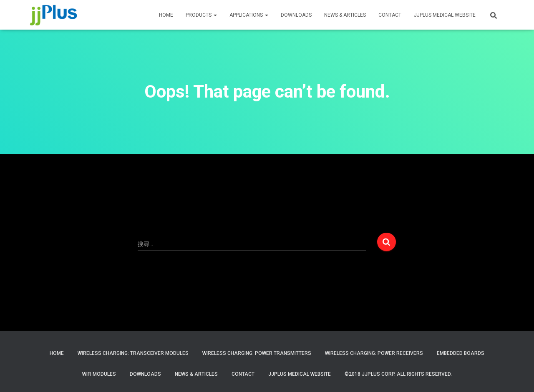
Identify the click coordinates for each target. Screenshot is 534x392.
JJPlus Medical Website (300, 374)
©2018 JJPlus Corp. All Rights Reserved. (398, 374)
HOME (166, 15)
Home (57, 353)
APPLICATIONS (249, 15)
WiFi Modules (99, 374)
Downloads (296, 15)
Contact (243, 374)
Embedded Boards (461, 353)
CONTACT (390, 15)
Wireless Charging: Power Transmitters (257, 353)
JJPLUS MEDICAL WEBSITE (445, 15)
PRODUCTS (201, 15)
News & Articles (345, 15)
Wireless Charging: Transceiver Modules (133, 353)
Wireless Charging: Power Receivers (374, 353)
